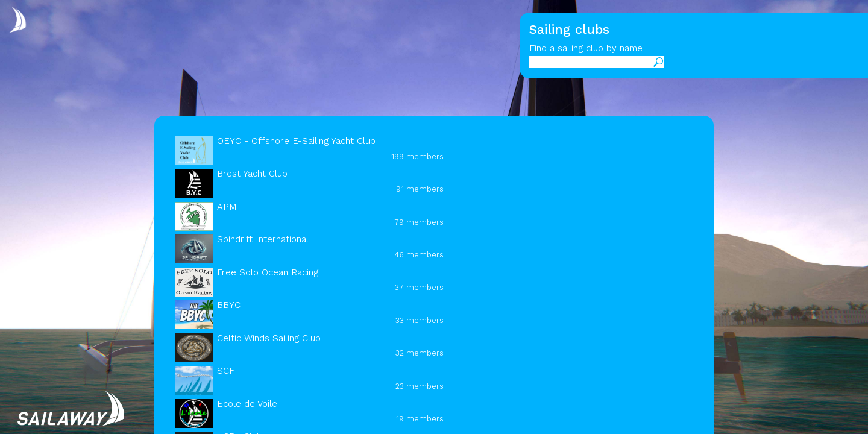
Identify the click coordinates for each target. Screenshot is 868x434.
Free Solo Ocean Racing (268, 272)
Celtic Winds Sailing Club (269, 338)
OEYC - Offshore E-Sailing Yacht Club (296, 141)
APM (227, 207)
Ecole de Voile (247, 404)
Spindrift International (263, 239)
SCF (226, 371)
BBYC (229, 305)
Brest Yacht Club (252, 174)
